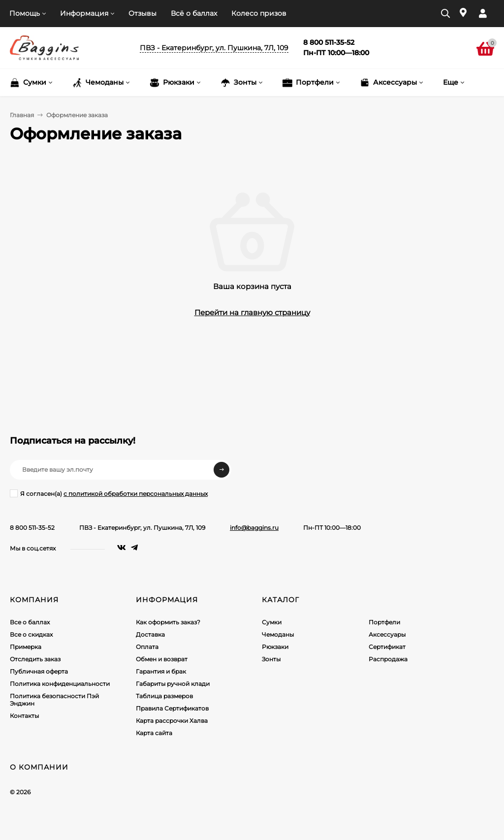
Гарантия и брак (161, 671)
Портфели (384, 622)
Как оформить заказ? (168, 622)
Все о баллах (30, 622)
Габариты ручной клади (173, 684)
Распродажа (388, 659)
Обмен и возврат (162, 659)
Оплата (147, 647)
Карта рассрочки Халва (172, 721)
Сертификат (387, 647)
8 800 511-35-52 (32, 528)
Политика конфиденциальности (60, 684)
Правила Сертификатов (172, 708)
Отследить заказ (35, 659)
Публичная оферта (39, 671)
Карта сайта (154, 733)
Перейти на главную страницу (252, 312)
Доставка (150, 634)
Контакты (24, 716)
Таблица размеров (164, 696)
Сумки (272, 622)
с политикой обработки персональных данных (136, 494)
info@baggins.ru (254, 528)
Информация (84, 13)
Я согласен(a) (109, 493)
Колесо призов (259, 13)
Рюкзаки (275, 647)
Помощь (25, 13)
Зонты (271, 659)
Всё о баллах (194, 13)
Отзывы (142, 13)
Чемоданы (278, 634)
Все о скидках (31, 634)
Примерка (26, 647)
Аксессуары (387, 634)
